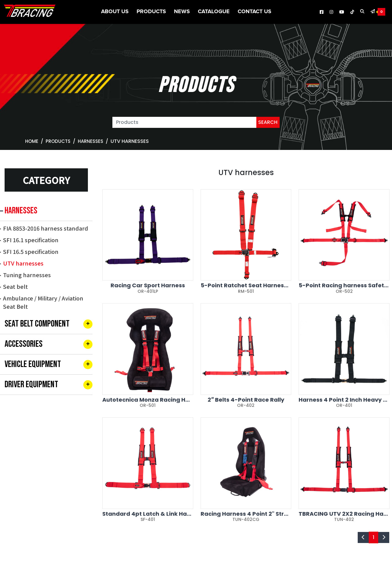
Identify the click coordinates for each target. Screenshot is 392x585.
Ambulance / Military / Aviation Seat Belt (43, 302)
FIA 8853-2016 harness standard (46, 228)
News (182, 12)
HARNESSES (90, 141)
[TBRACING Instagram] (331, 12)
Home (32, 141)
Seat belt (15, 286)
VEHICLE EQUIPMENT (33, 364)
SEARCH (268, 122)
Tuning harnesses (27, 275)
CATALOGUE (214, 12)
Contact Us (254, 12)
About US (115, 12)
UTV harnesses (23, 263)
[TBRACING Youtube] (342, 12)
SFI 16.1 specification (31, 240)
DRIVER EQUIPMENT (31, 384)
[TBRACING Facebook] (322, 12)
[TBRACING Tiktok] (352, 12)
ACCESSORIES (24, 344)
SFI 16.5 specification (31, 251)
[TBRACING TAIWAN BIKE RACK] (30, 12)
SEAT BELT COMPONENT (37, 324)
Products (151, 12)
